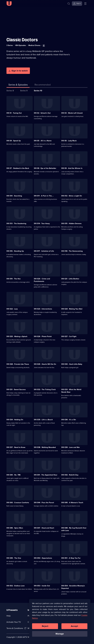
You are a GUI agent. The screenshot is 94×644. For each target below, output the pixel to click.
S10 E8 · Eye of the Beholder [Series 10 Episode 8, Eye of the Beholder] (45, 168)
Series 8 (10, 91)
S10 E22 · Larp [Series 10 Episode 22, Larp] (12, 309)
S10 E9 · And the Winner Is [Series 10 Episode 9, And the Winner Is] (72, 168)
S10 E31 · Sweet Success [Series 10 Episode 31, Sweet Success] (16, 389)
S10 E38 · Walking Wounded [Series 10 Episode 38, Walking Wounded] (45, 447)
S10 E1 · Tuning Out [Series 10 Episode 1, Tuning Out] (14, 113)
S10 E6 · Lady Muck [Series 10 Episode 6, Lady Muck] (69, 141)
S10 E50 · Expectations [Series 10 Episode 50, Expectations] (43, 558)
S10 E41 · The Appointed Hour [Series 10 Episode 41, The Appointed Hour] (46, 475)
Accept (74, 626)
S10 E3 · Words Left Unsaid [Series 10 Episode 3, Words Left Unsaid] (72, 113)
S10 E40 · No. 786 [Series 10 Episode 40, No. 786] (14, 475)
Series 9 (24, 91)
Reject (45, 626)
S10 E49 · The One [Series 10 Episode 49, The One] (14, 558)
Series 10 (38, 91)
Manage (60, 634)
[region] (60, 620)
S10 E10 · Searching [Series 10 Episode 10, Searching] (14, 196)
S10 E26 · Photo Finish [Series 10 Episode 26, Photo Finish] (43, 336)
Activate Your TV (14, 622)
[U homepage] (9, 4)
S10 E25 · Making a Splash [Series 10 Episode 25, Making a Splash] (17, 336)
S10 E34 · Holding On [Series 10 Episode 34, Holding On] (15, 420)
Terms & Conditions (15, 628)
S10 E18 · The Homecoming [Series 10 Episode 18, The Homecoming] (72, 251)
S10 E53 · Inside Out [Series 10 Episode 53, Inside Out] (42, 586)
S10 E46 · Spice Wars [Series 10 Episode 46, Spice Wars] (15, 528)
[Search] (69, 4)
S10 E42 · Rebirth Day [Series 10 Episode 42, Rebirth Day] (70, 475)
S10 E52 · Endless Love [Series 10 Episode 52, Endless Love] (16, 586)
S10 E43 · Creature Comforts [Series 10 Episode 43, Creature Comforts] (18, 503)
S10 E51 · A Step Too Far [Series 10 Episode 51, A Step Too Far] (71, 558)
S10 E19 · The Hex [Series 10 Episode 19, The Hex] (14, 279)
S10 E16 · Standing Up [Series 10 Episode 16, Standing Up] (15, 251)
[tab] (43, 85)
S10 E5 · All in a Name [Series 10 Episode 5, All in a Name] (43, 141)
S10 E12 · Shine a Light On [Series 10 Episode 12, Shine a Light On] (72, 196)
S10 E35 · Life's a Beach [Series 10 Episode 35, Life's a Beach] (43, 420)
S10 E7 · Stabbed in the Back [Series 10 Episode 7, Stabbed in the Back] (18, 168)
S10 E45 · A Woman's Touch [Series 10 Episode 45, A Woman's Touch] (72, 503)
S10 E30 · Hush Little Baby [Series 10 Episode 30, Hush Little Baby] (72, 364)
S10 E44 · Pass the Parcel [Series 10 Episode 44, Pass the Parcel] (44, 503)
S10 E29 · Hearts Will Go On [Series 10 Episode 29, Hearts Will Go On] (45, 364)
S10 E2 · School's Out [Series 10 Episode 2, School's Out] (42, 113)
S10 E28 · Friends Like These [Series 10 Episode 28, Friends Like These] (18, 364)
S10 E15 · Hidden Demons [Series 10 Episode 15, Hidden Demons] (71, 224)
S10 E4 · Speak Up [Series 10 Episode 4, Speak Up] (14, 141)
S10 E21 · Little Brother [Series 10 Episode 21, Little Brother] (70, 279)
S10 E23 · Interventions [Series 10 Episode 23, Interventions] (43, 309)
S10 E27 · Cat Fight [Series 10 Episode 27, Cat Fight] (69, 336)
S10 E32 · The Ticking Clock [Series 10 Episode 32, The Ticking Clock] (45, 389)
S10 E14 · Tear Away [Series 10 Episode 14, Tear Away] (42, 224)
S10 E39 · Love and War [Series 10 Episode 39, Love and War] (71, 447)
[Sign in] (77, 4)
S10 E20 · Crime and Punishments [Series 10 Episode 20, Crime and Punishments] (42, 280)
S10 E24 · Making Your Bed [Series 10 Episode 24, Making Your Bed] (72, 309)
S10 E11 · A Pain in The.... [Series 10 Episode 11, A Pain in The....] (44, 196)
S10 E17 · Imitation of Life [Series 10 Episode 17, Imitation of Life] (44, 251)
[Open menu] (85, 4)
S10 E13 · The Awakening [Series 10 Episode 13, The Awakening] (16, 224)
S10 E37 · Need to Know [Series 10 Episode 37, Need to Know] (16, 447)
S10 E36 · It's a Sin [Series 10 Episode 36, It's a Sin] (69, 420)
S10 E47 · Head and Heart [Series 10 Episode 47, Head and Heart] (44, 528)
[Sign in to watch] (18, 71)
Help (9, 616)
